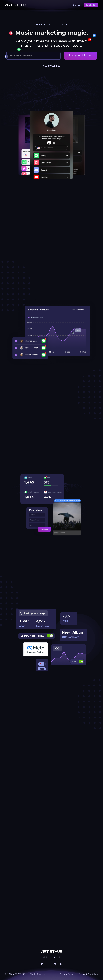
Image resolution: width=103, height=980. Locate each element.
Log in (58, 958)
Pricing (46, 958)
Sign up (91, 5)
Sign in (76, 5)
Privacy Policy (67, 974)
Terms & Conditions (88, 974)
